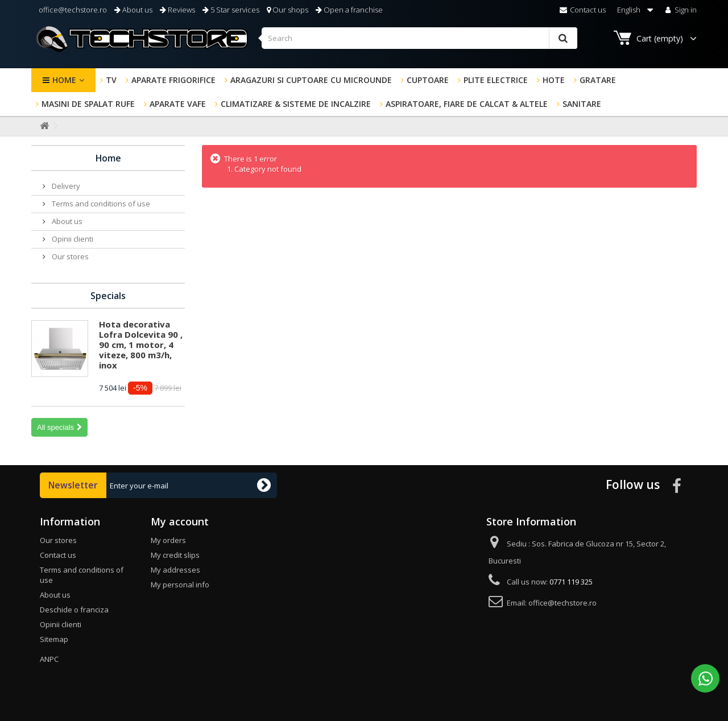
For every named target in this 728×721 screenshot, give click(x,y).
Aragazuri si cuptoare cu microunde (311, 80)
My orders (168, 540)
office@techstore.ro (72, 10)
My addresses (175, 570)
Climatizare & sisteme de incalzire (296, 104)
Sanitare (582, 104)
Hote (554, 80)
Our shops (288, 10)
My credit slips (175, 555)
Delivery (65, 186)
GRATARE (598, 80)
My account (180, 521)
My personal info (180, 585)
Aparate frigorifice (173, 80)
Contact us (583, 10)
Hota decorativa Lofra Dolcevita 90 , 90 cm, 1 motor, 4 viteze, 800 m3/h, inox (141, 345)
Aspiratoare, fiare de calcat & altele (467, 104)
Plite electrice (496, 80)
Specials (108, 296)
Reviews (177, 10)
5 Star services (231, 10)
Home (64, 80)
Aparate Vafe (178, 104)
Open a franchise (349, 10)
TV (111, 80)
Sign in (680, 10)
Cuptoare (428, 80)
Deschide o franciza (74, 610)
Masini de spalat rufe (88, 104)
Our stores (69, 256)
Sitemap (54, 639)
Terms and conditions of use (100, 204)
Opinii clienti (72, 239)
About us (133, 10)
